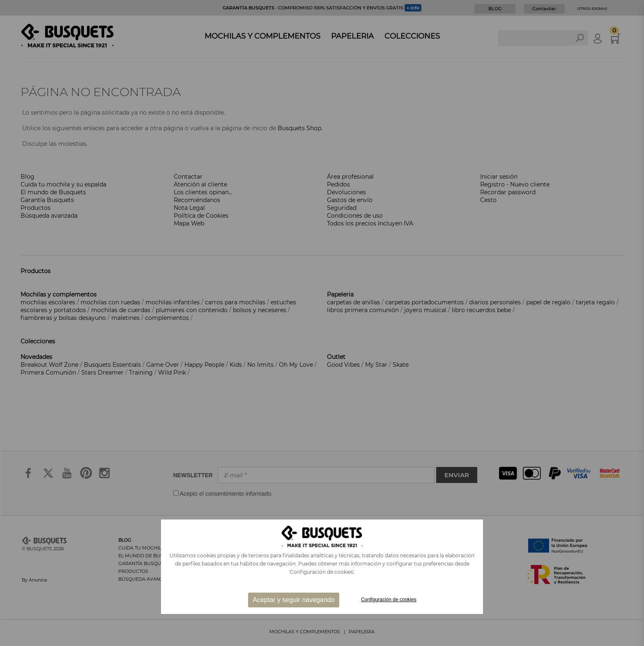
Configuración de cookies (389, 600)
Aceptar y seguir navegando (293, 600)
